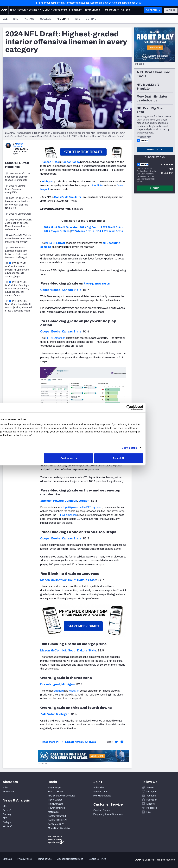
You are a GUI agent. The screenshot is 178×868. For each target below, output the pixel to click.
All (5, 19)
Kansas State (50, 162)
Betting (91, 19)
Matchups (53, 812)
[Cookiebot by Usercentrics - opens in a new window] (145, 407)
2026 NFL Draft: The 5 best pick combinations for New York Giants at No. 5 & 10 (19, 203)
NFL (16, 19)
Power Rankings (57, 808)
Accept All (136, 458)
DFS (78, 19)
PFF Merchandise (102, 796)
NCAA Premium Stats (109, 231)
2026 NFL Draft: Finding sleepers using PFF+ (15, 189)
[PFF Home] (4, 10)
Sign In (171, 10)
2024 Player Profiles (57, 231)
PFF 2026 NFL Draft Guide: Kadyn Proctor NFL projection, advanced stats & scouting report (17, 270)
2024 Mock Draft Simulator (61, 227)
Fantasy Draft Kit (57, 816)
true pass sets (97, 283)
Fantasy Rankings (58, 820)
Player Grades (55, 800)
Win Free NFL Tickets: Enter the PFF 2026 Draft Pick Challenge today (19, 239)
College (45, 19)
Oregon (84, 501)
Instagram (152, 792)
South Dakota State (82, 580)
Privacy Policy (25, 859)
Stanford (59, 691)
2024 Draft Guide (112, 227)
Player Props (55, 788)
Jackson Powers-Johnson (59, 501)
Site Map (7, 859)
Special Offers (101, 792)
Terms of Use (45, 859)
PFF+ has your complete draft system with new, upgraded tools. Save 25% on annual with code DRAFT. (89, 3)
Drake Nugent (50, 684)
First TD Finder (56, 792)
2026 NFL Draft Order (18, 214)
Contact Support (102, 810)
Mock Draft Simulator (59, 828)
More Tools (155, 150)
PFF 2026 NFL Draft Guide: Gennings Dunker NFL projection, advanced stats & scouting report (17, 289)
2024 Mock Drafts (83, 231)
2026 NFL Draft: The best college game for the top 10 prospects (18, 177)
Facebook (152, 800)
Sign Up (155, 188)
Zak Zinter (47, 714)
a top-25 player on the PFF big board (82, 507)
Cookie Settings (97, 859)
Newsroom (8, 792)
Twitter (150, 788)
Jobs (5, 788)
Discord (151, 804)
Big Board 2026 (56, 824)
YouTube (151, 796)
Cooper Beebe (71, 162)
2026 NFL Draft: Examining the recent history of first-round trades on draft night (16, 253)
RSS (149, 812)
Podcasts (152, 808)
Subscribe (99, 788)
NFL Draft (64, 19)
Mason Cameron (18, 145)
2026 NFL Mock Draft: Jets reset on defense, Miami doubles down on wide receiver (18, 225)
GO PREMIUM (153, 10)
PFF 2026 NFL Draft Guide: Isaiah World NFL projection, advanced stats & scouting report (18, 306)
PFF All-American (55, 338)
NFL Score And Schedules (62, 796)
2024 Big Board (89, 227)
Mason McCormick (53, 580)
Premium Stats (56, 804)
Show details (146, 448)
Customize (89, 458)
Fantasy (29, 19)
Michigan (48, 182)
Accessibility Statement (70, 859)
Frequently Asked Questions (108, 814)
